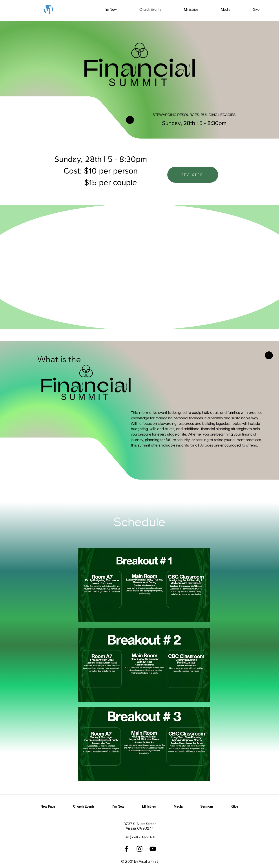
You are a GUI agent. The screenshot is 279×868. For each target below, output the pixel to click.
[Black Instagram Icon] (139, 849)
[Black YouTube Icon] (153, 849)
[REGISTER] (193, 175)
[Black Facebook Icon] (126, 849)
